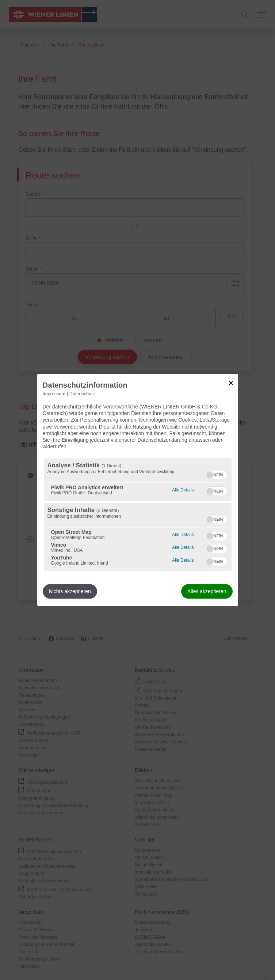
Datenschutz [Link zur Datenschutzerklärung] (82, 394)
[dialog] (138, 490)
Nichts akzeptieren (70, 592)
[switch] (216, 474)
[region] (138, 515)
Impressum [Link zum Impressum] (54, 394)
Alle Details (183, 489)
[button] (210, 475)
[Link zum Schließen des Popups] (231, 383)
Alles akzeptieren (207, 592)
